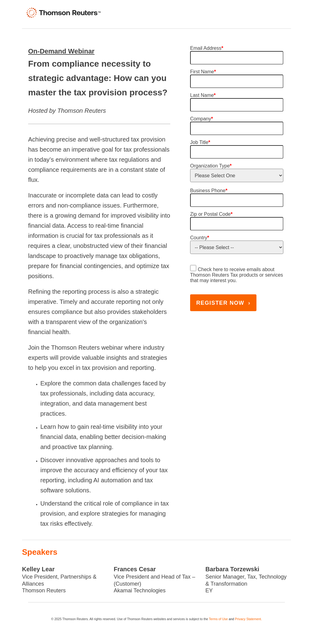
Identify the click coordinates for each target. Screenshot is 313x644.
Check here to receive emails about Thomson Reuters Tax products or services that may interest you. (237, 275)
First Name (203, 72)
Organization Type (211, 166)
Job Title (200, 142)
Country (200, 238)
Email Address (207, 48)
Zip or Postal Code (211, 214)
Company (202, 119)
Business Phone (209, 191)
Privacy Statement (248, 619)
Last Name (203, 95)
